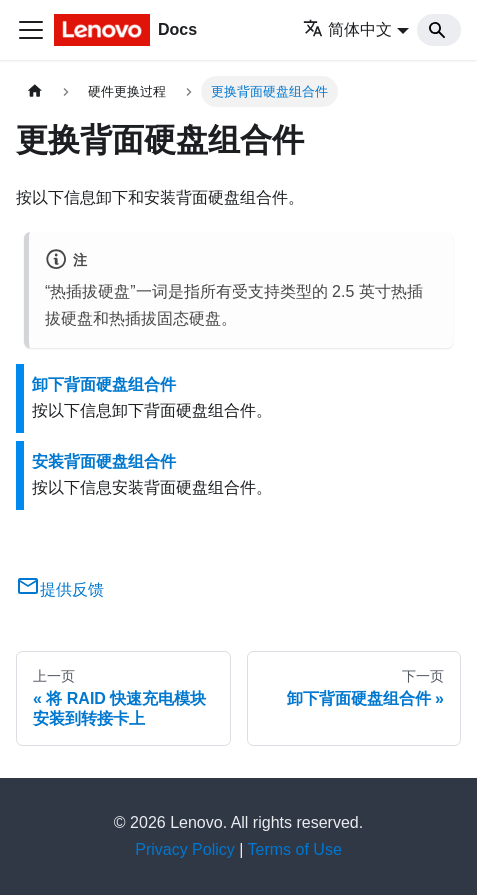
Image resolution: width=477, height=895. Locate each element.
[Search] (439, 30)
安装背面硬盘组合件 (104, 461)
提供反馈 (60, 589)
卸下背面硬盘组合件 (104, 384)
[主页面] (35, 91)
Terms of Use (295, 849)
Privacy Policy (185, 849)
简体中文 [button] (347, 29)
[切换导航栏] (31, 30)
